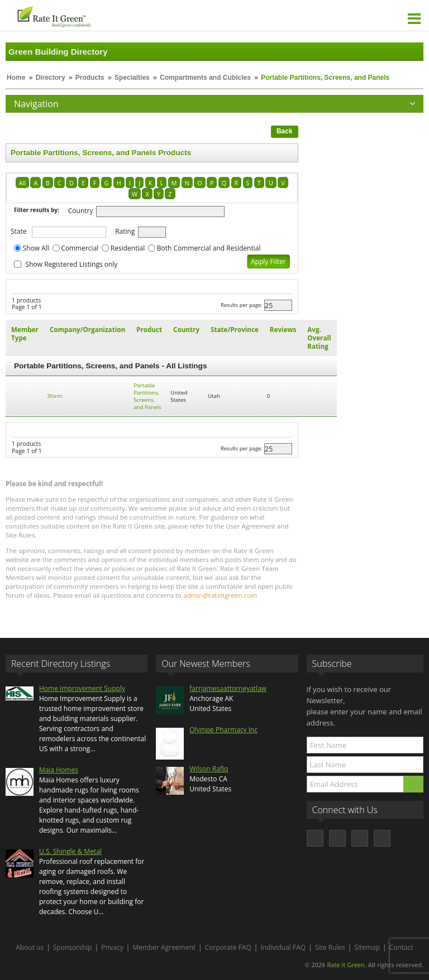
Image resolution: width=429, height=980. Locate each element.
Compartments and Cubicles (205, 78)
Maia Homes (59, 770)
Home (16, 78)
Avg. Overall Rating (319, 338)
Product (149, 330)
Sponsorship (73, 947)
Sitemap (367, 947)
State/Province (235, 330)
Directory (51, 78)
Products (90, 78)
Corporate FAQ (228, 947)
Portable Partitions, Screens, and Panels (147, 396)
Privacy (112, 947)
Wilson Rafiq (209, 769)
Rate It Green (345, 965)
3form (55, 396)
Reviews (283, 330)
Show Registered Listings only (72, 264)
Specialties (132, 78)
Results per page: (242, 305)
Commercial (80, 248)
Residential (128, 248)
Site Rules (330, 947)
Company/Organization (87, 330)
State (19, 231)
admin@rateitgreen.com (220, 595)
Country (81, 211)
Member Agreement (164, 947)
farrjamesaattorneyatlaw (228, 688)
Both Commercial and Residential (209, 248)
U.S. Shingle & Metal (70, 851)
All (22, 183)
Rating (125, 231)
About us (30, 947)
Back (285, 131)
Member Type (25, 334)
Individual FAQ (283, 947)
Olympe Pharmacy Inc (223, 730)
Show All (36, 248)
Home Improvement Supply (82, 688)
